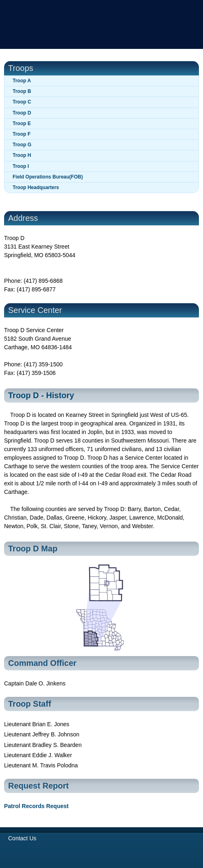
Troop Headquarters (36, 187)
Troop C (22, 102)
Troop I (21, 166)
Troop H (22, 155)
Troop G (22, 145)
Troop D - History (41, 395)
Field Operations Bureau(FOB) (48, 177)
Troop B (22, 91)
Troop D (22, 113)
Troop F (22, 134)
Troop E (22, 123)
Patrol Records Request (36, 806)
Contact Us (22, 838)
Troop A (22, 81)
